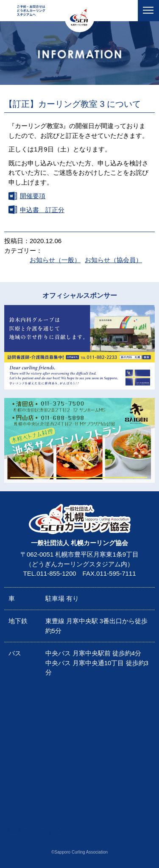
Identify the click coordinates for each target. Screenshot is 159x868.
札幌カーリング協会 (33, 831)
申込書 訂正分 (42, 210)
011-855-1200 (56, 573)
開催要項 (33, 196)
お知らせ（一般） (55, 260)
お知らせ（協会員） (113, 260)
